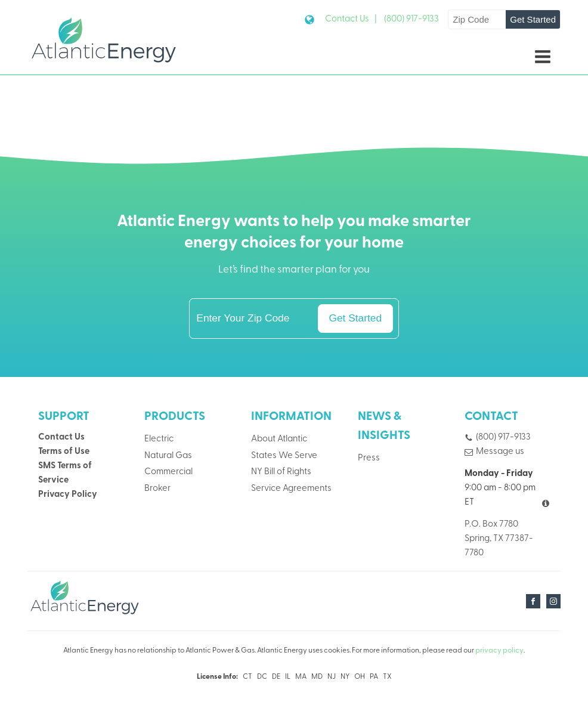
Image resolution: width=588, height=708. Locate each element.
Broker (157, 489)
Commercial (168, 472)
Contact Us (61, 438)
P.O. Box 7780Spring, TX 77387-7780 (499, 539)
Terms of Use (64, 452)
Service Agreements (291, 489)
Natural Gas (168, 456)
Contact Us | (351, 19)
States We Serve (284, 456)
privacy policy (499, 651)
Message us (500, 452)
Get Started (533, 19)
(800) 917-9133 (411, 19)
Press (369, 458)
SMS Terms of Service (65, 473)
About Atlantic (279, 439)
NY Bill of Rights (281, 472)
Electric (159, 439)
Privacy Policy (68, 495)
